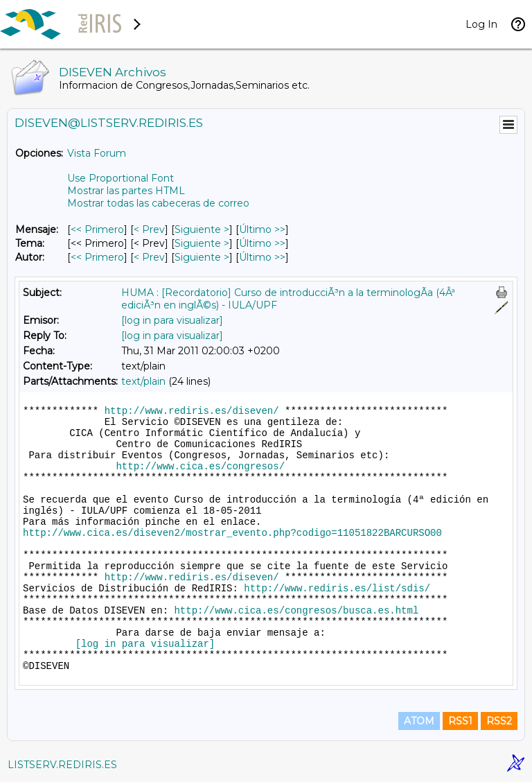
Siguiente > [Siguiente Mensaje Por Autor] (202, 257)
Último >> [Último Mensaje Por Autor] (262, 257)
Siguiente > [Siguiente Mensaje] (202, 229)
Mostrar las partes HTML (126, 191)
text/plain (143, 381)
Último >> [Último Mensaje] (262, 229)
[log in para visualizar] (172, 320)
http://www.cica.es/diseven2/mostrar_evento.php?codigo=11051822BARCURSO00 (232, 533)
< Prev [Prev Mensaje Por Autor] (149, 257)
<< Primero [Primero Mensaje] (97, 229)
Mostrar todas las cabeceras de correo (158, 203)
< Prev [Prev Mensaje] (149, 229)
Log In (481, 24)
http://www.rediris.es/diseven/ (192, 411)
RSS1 (460, 721)
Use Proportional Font (121, 178)
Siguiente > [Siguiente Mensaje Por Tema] (202, 243)
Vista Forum (97, 153)
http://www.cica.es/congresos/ (200, 467)
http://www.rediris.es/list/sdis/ (337, 589)
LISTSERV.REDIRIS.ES (62, 765)
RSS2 (499, 721)
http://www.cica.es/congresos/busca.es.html (296, 611)
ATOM (419, 721)
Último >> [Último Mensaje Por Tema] (262, 243)
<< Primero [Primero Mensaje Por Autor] (97, 257)
